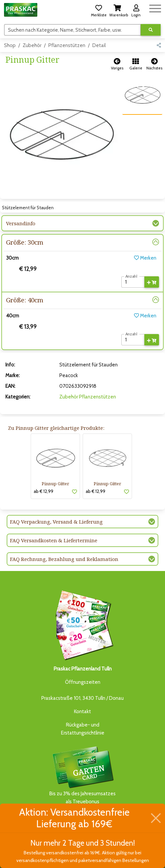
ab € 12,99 (43, 491)
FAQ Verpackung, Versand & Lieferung (56, 522)
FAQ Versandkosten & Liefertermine (54, 540)
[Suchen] (72, 30)
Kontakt (82, 711)
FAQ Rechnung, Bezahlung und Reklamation (64, 559)
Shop (10, 45)
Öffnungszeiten (83, 682)
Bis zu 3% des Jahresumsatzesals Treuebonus (83, 775)
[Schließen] (156, 818)
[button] (99, 10)
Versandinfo (21, 223)
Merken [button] (145, 258)
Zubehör (32, 45)
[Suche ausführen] (151, 30)
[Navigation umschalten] (155, 8)
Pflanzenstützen (67, 45)
